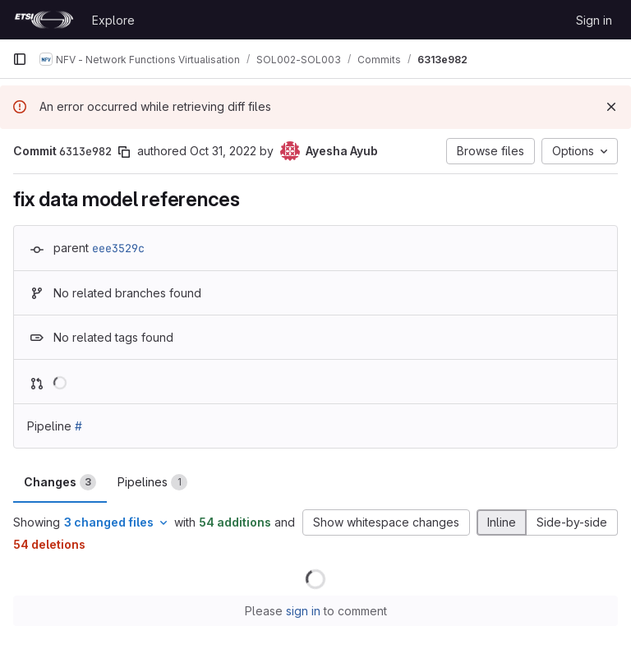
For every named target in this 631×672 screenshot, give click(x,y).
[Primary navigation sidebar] (20, 59)
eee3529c (118, 248)
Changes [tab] (60, 482)
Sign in (594, 20)
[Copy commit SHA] (124, 152)
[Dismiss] (611, 107)
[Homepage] (44, 20)
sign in (303, 611)
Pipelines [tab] (152, 482)
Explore (113, 20)
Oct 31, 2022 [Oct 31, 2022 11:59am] (223, 151)
